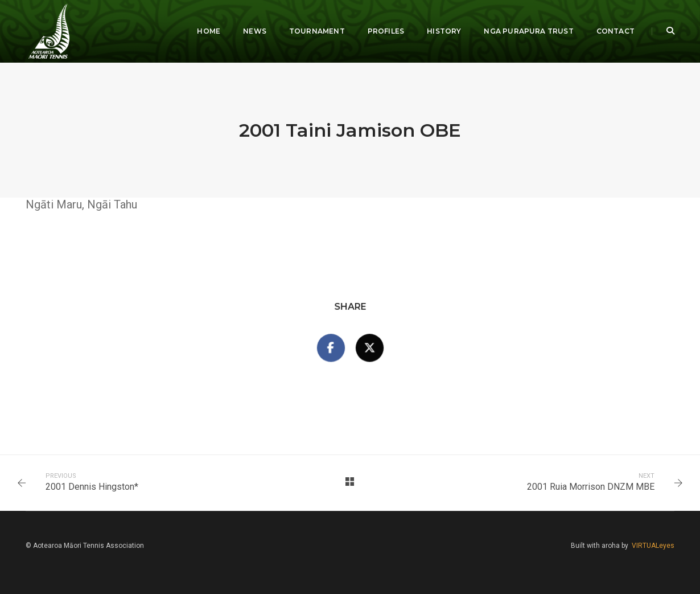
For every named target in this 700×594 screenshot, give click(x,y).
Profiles (386, 31)
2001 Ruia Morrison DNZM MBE (591, 487)
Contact (615, 31)
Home (209, 31)
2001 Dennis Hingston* (92, 487)
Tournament (317, 31)
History (444, 31)
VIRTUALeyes (653, 546)
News (255, 31)
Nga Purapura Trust (528, 31)
